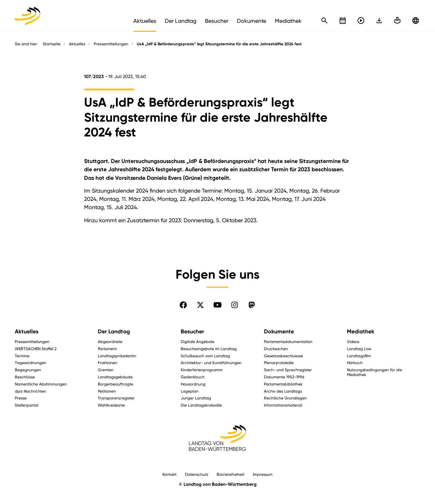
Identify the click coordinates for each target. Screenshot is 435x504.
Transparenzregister (116, 398)
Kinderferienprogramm (202, 370)
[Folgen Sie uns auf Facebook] (183, 305)
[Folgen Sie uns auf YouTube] (218, 305)
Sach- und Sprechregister (288, 370)
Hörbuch (355, 363)
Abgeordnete (110, 341)
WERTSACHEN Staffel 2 (36, 349)
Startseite (52, 44)
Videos (353, 341)
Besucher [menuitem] (217, 21)
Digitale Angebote (198, 341)
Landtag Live (359, 349)
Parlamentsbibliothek (283, 384)
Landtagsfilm (359, 356)
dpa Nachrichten (31, 391)
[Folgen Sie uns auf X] (200, 305)
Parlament (107, 349)
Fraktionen (107, 363)
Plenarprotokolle (279, 363)
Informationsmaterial (283, 405)
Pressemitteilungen (111, 44)
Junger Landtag (196, 398)
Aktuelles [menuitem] (145, 21)
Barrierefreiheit (230, 474)
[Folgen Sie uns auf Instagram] (235, 305)
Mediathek (361, 331)
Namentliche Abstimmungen (41, 384)
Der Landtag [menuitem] (181, 21)
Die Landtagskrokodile (201, 405)
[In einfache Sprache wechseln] (379, 21)
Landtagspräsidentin (117, 356)
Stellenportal (27, 405)
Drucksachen (276, 349)
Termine (22, 356)
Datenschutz (197, 474)
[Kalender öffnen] (343, 21)
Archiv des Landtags (283, 391)
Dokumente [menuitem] (252, 21)
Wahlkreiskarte (111, 405)
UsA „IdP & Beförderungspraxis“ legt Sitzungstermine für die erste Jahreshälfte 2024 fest (219, 44)
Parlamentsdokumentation (288, 341)
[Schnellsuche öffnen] (324, 21)
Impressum (263, 474)
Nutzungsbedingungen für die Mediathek (374, 372)
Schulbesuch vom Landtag (205, 356)
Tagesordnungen (31, 363)
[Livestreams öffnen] (361, 21)
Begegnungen (28, 370)
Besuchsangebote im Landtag (209, 349)
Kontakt (169, 474)
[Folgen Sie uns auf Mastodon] (252, 305)
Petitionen (107, 391)
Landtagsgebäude (115, 377)
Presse (21, 398)
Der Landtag (114, 331)
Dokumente (279, 331)
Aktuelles (77, 44)
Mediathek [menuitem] (288, 21)
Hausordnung (193, 384)
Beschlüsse (25, 377)
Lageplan (190, 391)
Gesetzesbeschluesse (283, 356)
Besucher (192, 331)
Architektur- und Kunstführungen (211, 363)
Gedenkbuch (193, 377)
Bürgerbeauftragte (115, 384)
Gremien (106, 370)
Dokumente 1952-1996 (284, 377)
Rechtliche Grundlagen (285, 398)
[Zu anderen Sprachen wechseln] (416, 21)
